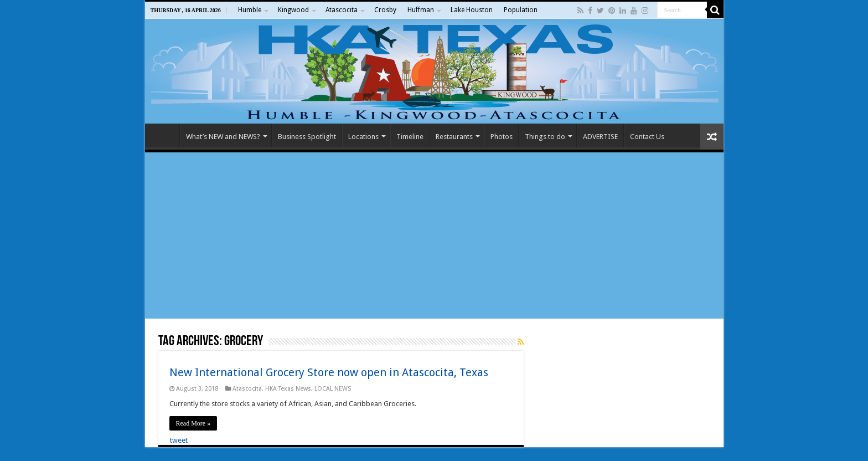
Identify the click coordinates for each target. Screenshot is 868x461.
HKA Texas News (288, 389)
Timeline (410, 137)
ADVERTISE (600, 137)
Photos (502, 137)
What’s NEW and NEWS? (223, 137)
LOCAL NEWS (333, 389)
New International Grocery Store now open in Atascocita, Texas (329, 372)
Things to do (545, 137)
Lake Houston (472, 10)
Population (521, 10)
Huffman (421, 10)
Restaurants (454, 137)
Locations (363, 137)
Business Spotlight (307, 137)
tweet (179, 440)
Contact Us (647, 137)
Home (165, 135)
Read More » (193, 423)
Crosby (385, 10)
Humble (250, 10)
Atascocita (342, 10)
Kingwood (293, 10)
